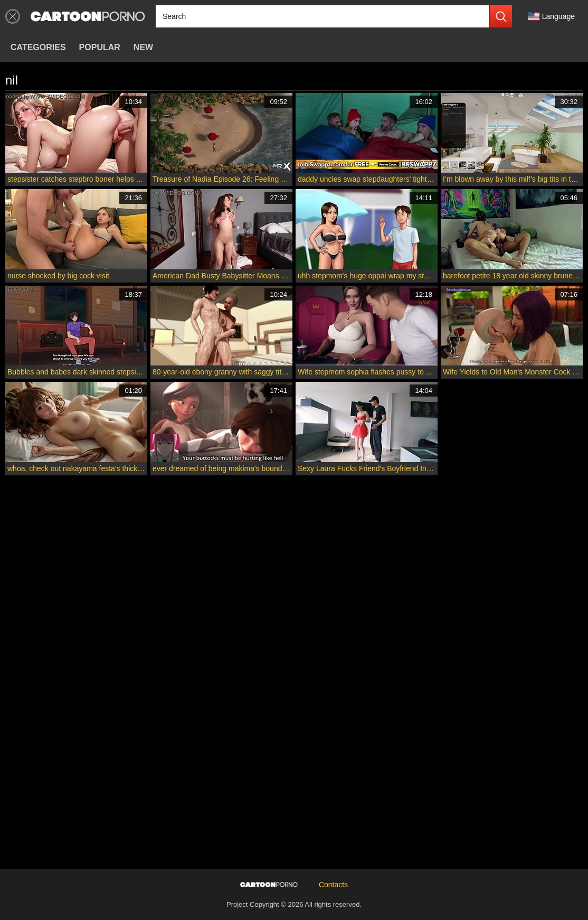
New (143, 47)
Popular (100, 47)
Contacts (333, 885)
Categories (38, 47)
